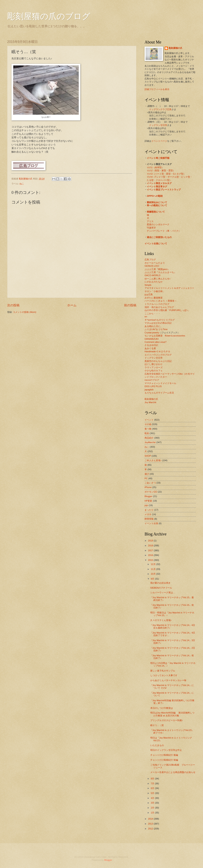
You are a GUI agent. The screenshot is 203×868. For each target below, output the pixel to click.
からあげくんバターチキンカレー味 (168, 680)
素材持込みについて (157, 202)
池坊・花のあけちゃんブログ (159, 307)
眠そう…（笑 (157, 725)
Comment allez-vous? (156, 342)
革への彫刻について (157, 205)
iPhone (148, 487)
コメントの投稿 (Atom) (25, 312)
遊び (147, 474)
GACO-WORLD (152, 275)
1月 (153, 813)
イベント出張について (156, 244)
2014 (151, 819)
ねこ (22, 184)
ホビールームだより (155, 263)
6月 (153, 788)
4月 (153, 798)
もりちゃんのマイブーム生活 (159, 393)
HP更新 (148, 501)
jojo (146, 505)
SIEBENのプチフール (161, 588)
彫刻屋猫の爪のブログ (49, 16)
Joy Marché (150, 402)
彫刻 (147, 433)
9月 (153, 579)
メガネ (148, 514)
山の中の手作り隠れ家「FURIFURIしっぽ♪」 (167, 310)
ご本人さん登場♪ (153, 460)
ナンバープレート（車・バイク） (164, 231)
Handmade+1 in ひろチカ (157, 351)
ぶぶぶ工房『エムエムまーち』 (160, 272)
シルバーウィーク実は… (163, 592)
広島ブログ (150, 260)
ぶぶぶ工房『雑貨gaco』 (157, 269)
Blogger (148, 496)
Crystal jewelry (152, 333)
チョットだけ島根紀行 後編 (164, 755)
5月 (153, 793)
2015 (151, 560)
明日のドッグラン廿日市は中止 (166, 750)
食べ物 (148, 429)
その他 (148, 424)
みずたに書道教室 (154, 298)
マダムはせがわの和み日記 (158, 323)
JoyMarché (150, 442)
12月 (153, 564)
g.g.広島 (149, 294)
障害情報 (149, 519)
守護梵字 (151, 228)
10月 (153, 574)
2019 (151, 541)
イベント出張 (151, 523)
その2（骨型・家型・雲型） (161, 170)
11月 (153, 569)
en (146, 317)
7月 (153, 783)
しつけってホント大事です (164, 675)
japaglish (149, 390)
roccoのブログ (152, 380)
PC (146, 478)
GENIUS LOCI (152, 266)
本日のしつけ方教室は (162, 708)
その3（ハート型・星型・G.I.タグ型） (166, 174)
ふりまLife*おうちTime (156, 329)
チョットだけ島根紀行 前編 (164, 760)
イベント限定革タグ (157, 186)
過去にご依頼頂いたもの (159, 237)
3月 (153, 803)
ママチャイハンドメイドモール (160, 383)
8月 (153, 779)
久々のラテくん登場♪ (161, 620)
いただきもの (157, 745)
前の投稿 (130, 305)
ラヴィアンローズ (154, 367)
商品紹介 (149, 438)
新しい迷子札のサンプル (163, 671)
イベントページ (159, 141)
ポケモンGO (151, 492)
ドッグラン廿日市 (158, 125)
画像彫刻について (156, 212)
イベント (149, 420)
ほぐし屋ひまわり (154, 364)
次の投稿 (13, 305)
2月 (153, 808)
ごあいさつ (150, 483)
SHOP (148, 456)
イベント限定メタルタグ (159, 183)
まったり (149, 510)
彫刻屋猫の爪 (26, 179)
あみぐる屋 (150, 348)
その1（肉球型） (155, 167)
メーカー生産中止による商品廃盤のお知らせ (173, 772)
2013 (151, 824)
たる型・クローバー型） (159, 180)
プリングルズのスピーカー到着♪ (167, 720)
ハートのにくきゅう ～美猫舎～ (161, 301)
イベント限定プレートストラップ (164, 190)
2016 (151, 555)
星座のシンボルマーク (158, 224)
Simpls (148, 285)
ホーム (72, 305)
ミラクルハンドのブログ (157, 304)
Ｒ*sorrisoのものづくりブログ (160, 320)
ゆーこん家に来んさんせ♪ (158, 279)
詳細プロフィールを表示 (157, 89)
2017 (151, 550)
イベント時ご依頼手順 (158, 158)
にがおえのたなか (154, 282)
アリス (150, 221)
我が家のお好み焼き (160, 583)
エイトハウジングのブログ (158, 355)
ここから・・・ (152, 313)
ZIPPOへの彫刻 (155, 196)
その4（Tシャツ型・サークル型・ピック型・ (170, 177)
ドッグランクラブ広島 (160, 109)
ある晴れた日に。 (154, 326)
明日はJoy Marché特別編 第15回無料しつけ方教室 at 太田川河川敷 (172, 714)
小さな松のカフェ (154, 371)
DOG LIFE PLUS (153, 386)
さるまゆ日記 (151, 345)
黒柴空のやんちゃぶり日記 (158, 361)
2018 (151, 546)
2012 (151, 829)
